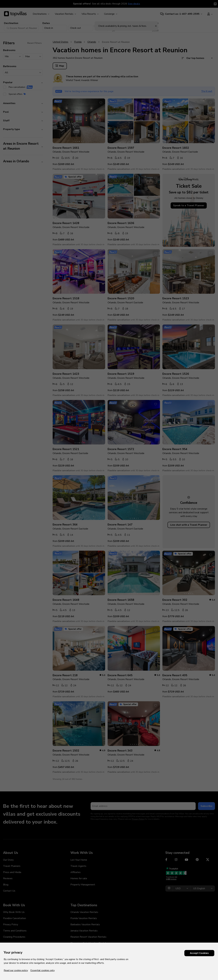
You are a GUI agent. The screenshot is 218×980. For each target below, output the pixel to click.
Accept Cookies (199, 953)
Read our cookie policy (16, 970)
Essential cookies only (43, 970)
